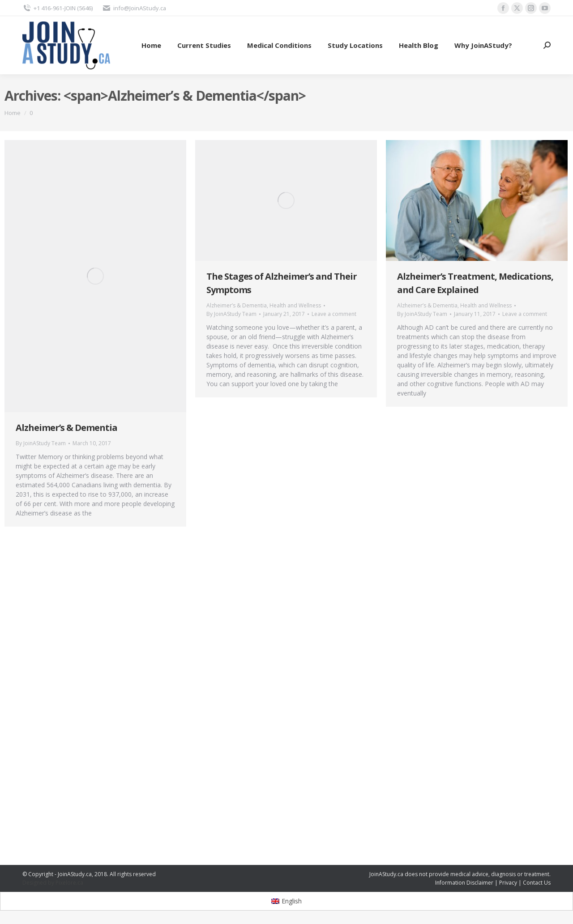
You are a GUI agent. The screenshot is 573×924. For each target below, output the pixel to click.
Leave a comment (334, 314)
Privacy (508, 883)
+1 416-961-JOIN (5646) (58, 8)
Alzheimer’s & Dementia (66, 428)
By (41, 443)
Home (13, 113)
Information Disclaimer (464, 883)
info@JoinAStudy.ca (134, 8)
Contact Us (537, 883)
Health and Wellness (295, 305)
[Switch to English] (287, 901)
